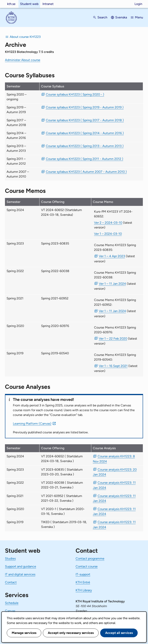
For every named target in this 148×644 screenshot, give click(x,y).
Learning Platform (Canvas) (32, 424)
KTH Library (84, 590)
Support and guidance (21, 566)
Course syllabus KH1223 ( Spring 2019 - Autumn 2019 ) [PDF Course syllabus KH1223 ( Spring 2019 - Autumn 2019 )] (85, 107)
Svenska (121, 17)
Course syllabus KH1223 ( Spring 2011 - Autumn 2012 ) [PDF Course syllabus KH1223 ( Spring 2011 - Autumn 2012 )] (85, 159)
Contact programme (90, 558)
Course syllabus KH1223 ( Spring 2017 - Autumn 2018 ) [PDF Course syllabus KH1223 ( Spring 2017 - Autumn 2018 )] (85, 120)
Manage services (24, 633)
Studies (10, 558)
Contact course (87, 566)
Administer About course (23, 60)
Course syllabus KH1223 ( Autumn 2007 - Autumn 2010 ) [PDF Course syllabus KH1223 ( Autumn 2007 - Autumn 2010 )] (86, 172)
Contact (11, 582)
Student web (29, 4)
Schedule (12, 603)
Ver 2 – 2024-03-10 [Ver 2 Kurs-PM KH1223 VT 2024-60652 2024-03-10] (108, 223)
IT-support (83, 574)
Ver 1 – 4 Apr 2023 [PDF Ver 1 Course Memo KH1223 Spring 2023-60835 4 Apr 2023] (112, 256)
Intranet (48, 4)
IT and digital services (20, 574)
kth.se (11, 4)
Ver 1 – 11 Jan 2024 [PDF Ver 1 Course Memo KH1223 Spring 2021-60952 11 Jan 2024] (112, 311)
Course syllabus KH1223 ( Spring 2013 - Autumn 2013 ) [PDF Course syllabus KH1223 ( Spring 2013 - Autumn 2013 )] (85, 146)
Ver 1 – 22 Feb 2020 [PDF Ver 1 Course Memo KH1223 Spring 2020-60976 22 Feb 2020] (113, 339)
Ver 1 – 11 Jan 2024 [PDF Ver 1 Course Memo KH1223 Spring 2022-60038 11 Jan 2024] (112, 284)
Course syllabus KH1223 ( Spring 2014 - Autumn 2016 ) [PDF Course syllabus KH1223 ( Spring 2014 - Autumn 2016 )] (85, 133)
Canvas (10, 611)
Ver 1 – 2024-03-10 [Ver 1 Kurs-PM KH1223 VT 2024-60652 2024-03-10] (108, 234)
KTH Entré (83, 582)
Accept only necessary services (71, 633)
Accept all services (119, 633)
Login (138, 4)
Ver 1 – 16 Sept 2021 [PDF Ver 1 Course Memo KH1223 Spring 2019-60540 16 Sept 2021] (113, 366)
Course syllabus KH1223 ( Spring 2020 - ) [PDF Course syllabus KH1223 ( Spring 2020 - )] (75, 94)
